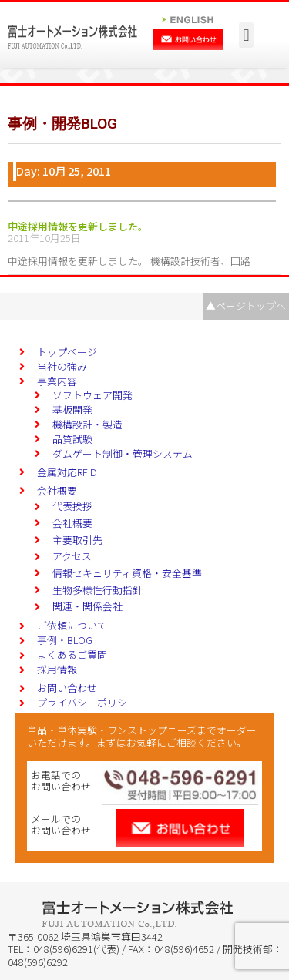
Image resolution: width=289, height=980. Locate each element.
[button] (246, 35)
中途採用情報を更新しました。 (78, 226)
